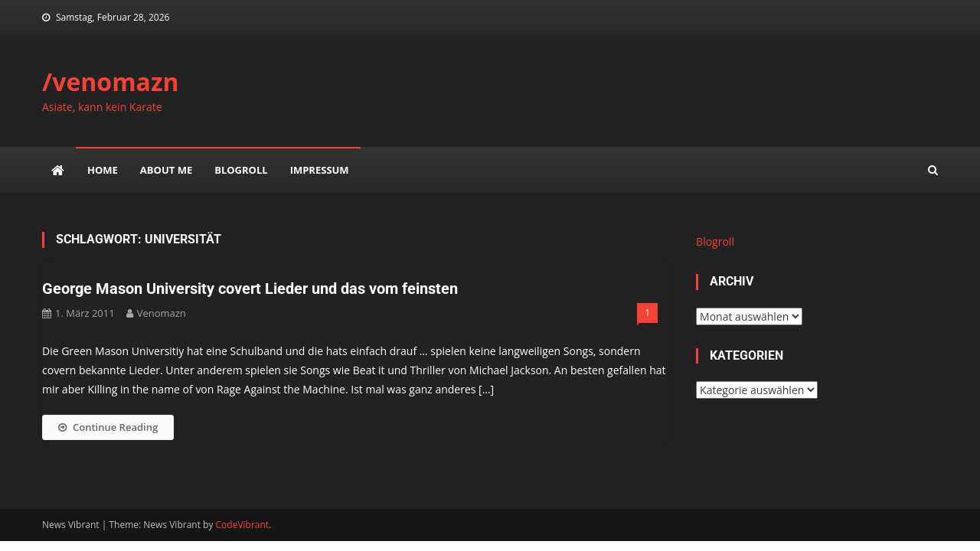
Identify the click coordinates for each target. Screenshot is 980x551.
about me (166, 170)
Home (103, 170)
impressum (320, 170)
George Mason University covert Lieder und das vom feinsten (250, 289)
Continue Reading (108, 427)
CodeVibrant (243, 525)
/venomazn (111, 82)
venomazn (162, 313)
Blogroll (241, 170)
